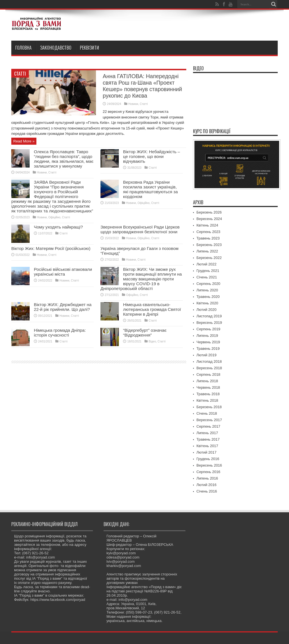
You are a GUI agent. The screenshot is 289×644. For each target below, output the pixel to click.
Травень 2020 (208, 297)
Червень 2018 (208, 387)
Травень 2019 (208, 349)
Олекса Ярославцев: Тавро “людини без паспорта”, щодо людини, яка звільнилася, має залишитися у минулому (64, 159)
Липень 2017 (207, 433)
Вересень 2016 (209, 465)
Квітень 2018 (207, 400)
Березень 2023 (209, 245)
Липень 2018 (207, 381)
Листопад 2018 (209, 361)
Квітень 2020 (207, 303)
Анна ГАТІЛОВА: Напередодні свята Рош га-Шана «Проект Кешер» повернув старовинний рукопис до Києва (142, 86)
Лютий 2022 (206, 264)
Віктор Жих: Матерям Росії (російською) (51, 248)
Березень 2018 (209, 407)
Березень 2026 (209, 212)
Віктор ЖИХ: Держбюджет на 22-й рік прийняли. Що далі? (63, 307)
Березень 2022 (209, 258)
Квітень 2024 (207, 225)
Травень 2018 (208, 394)
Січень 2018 (207, 413)
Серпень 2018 (208, 374)
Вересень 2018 (209, 368)
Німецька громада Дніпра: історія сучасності (60, 333)
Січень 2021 (207, 277)
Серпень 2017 (208, 426)
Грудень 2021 (208, 271)
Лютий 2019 (206, 355)
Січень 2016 (207, 491)
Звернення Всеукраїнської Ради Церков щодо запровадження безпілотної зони (140, 229)
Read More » (24, 141)
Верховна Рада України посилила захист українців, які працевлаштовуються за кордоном (150, 189)
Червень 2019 (208, 342)
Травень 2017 (208, 439)
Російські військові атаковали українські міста (63, 272)
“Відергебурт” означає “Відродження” (145, 333)
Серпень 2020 (208, 284)
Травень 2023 (208, 238)
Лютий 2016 (206, 485)
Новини (133, 104)
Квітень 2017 (207, 446)
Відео (152, 341)
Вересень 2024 (209, 219)
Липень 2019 (207, 336)
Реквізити (89, 48)
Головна (23, 48)
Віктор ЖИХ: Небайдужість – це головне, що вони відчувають (152, 156)
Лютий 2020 (206, 310)
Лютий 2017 (206, 452)
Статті (20, 74)
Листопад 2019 (209, 316)
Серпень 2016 (208, 472)
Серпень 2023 (208, 232)
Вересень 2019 (209, 323)
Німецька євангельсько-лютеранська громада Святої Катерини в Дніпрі (152, 309)
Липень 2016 (207, 478)
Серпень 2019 (208, 329)
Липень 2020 (207, 290)
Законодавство (56, 48)
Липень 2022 (207, 251)
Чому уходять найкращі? (58, 227)
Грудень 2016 (208, 459)
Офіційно (54, 217)
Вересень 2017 (209, 420)
